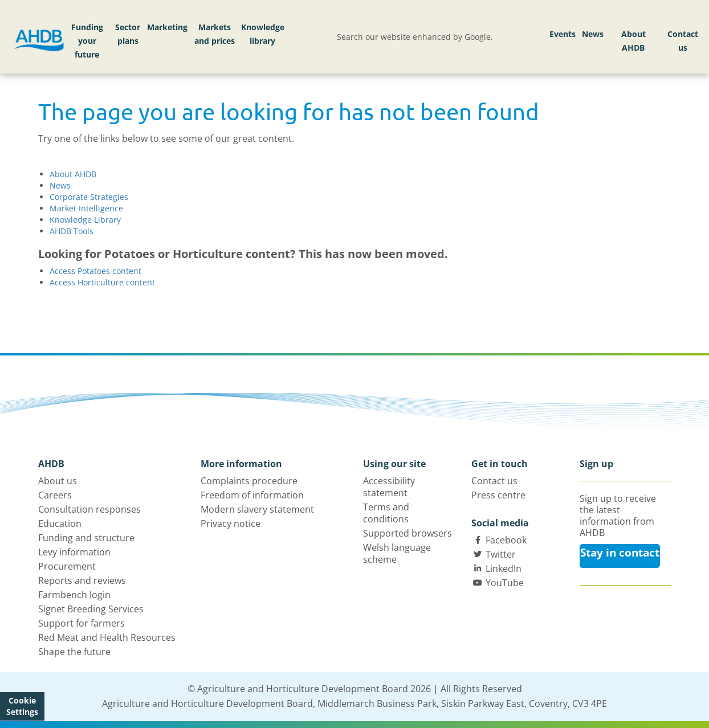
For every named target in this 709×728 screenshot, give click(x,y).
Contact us (683, 41)
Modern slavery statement (257, 509)
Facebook (506, 540)
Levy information (74, 552)
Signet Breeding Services (91, 609)
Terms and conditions (386, 513)
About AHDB (633, 41)
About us (58, 481)
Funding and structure (86, 538)
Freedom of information (252, 495)
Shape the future (74, 652)
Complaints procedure (249, 481)
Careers (55, 495)
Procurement (67, 566)
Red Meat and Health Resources (107, 637)
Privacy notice (231, 523)
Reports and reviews (82, 580)
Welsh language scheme (397, 553)
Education (60, 523)
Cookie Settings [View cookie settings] (22, 706)
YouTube (505, 583)
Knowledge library (263, 34)
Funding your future (87, 41)
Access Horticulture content (102, 282)
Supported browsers (408, 533)
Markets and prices (215, 34)
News (593, 34)
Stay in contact (620, 553)
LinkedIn (504, 569)
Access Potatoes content (95, 271)
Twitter (501, 554)
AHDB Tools (72, 231)
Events (563, 34)
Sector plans (128, 34)
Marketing (167, 27)
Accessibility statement (389, 487)
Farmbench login (74, 595)
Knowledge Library (85, 220)
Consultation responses (89, 509)
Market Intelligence (86, 208)
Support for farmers (82, 623)
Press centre (498, 495)
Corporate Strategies (89, 197)
